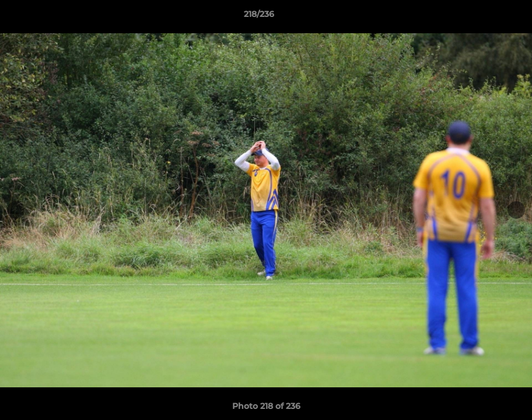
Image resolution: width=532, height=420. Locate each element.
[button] (483, 17)
